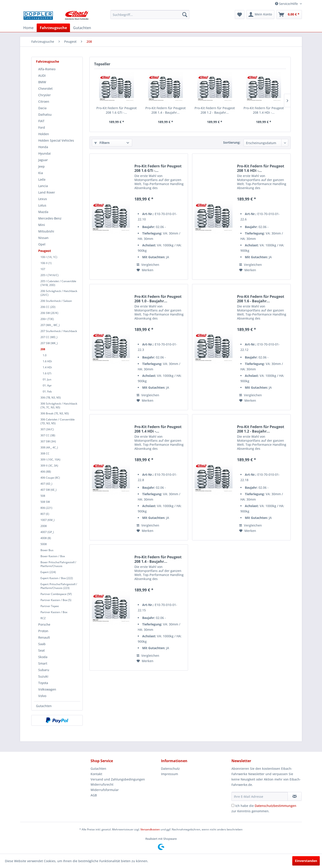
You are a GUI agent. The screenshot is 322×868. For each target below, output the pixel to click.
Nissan (43, 238)
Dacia (42, 108)
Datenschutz (170, 769)
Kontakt (96, 774)
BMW (42, 82)
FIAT (41, 121)
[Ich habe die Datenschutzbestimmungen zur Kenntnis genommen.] (233, 805)
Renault (44, 637)
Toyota (43, 683)
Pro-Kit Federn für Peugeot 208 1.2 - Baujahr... (215, 110)
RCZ (43, 618)
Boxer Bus (47, 550)
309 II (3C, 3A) (49, 466)
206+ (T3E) (47, 319)
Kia (41, 173)
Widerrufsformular (105, 790)
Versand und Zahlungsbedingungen (118, 779)
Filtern (102, 143)
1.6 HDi (47, 361)
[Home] (28, 28)
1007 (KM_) (48, 520)
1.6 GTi (47, 373)
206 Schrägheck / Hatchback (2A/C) (59, 293)
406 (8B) (46, 472)
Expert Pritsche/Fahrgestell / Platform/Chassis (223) (59, 586)
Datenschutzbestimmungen (275, 806)
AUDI (42, 76)
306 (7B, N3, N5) (51, 398)
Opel (42, 244)
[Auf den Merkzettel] (145, 270)
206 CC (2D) (48, 307)
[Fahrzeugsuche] (53, 28)
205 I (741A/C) (50, 275)
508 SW (45, 502)
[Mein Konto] (260, 15)
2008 (44, 526)
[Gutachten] (82, 28)
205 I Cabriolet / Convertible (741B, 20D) (58, 283)
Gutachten (44, 706)
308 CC (45, 453)
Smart (43, 663)
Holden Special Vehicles (56, 140)
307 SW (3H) (48, 441)
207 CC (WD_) (49, 337)
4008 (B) (46, 538)
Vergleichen (148, 265)
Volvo (42, 696)
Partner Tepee (50, 606)
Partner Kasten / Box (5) (56, 600)
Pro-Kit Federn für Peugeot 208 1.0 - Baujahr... (158, 299)
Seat (41, 650)
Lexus (43, 199)
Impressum (169, 774)
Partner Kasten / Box (54, 612)
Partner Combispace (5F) (56, 594)
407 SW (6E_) (49, 490)
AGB (94, 795)
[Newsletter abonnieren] (295, 796)
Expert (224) (48, 572)
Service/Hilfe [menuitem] (287, 4)
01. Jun (47, 379)
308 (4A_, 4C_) (49, 447)
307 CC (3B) (48, 435)
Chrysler (44, 95)
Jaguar (43, 160)
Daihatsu (45, 114)
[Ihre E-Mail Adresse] (260, 796)
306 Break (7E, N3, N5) (55, 413)
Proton (43, 631)
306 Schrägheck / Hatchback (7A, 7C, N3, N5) (59, 405)
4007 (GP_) (47, 532)
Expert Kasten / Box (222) (57, 578)
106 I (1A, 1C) (49, 257)
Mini (42, 225)
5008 (44, 544)
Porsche (44, 624)
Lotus (42, 205)
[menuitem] (150, 15)
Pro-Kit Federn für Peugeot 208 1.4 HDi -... (264, 110)
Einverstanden (306, 861)
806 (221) (46, 508)
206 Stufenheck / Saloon (56, 301)
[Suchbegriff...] (150, 15)
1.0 (45, 355)
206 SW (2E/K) (49, 313)
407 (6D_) (46, 484)
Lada (42, 179)
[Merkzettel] (240, 15)
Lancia (43, 186)
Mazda (43, 212)
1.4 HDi (47, 367)
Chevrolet (45, 89)
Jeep (41, 166)
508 (43, 496)
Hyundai (44, 153)
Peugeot (45, 251)
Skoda (43, 657)
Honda (43, 147)
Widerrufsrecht (102, 784)
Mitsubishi (46, 231)
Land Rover (47, 192)
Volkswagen (47, 689)
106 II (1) (46, 263)
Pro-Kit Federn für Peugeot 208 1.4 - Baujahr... (165, 110)
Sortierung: (232, 142)
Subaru (44, 670)
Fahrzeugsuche (48, 61)
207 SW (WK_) (49, 343)
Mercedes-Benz (50, 218)
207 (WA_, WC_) (50, 325)
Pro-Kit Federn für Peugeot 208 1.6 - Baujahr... (261, 299)
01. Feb (47, 391)
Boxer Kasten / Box (53, 556)
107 (43, 269)
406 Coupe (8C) (50, 478)
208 (43, 349)
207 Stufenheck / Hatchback (59, 331)
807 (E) (45, 514)
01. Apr (47, 385)
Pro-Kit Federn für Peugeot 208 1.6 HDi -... (261, 168)
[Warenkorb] (289, 15)
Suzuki (43, 676)
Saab (42, 644)
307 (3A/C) (47, 429)
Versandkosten (150, 829)
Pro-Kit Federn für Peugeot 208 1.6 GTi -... (117, 110)
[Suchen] (185, 15)
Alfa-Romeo (47, 69)
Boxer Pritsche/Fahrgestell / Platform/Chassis (58, 564)
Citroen (44, 101)
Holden (44, 134)
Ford (42, 127)
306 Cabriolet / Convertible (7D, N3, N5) (58, 421)
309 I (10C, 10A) (50, 460)
